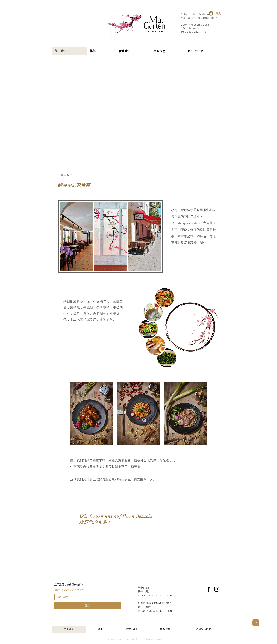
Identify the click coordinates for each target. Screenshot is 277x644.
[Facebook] (209, 589)
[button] (168, 51)
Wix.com (157, 639)
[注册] (88, 606)
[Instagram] (217, 589)
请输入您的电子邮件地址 (68, 590)
